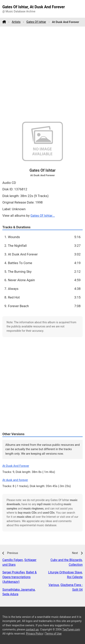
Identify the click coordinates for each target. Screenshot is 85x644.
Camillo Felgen (13, 560)
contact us (32, 629)
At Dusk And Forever (16, 466)
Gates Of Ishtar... (43, 216)
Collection (76, 565)
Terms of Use (53, 634)
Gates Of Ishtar (36, 22)
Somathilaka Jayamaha (19, 590)
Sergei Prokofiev (14, 572)
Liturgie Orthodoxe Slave (65, 572)
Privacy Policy (35, 634)
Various (54, 585)
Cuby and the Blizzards (66, 560)
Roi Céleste (75, 577)
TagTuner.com (71, 629)
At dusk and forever (15, 480)
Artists (16, 22)
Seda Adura (10, 594)
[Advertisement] (42, 74)
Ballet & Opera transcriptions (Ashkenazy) (20, 577)
